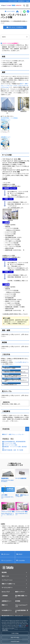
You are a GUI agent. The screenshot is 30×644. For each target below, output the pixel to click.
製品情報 (4, 572)
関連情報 (6, 429)
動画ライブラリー (20, 592)
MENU (4, 37)
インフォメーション (7, 580)
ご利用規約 (5, 596)
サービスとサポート (7, 588)
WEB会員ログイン (7, 610)
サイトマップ (19, 616)
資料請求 (20, 554)
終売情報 (18, 601)
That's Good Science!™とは (21, 606)
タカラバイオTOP (13, 1)
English (28, 1)
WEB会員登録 (21, 561)
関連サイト (5, 605)
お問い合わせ (6, 554)
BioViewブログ (6, 592)
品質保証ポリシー (7, 601)
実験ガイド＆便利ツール (8, 584)
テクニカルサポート (8, 561)
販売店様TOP (21, 1)
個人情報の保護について (21, 596)
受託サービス (5, 576)
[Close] (28, 620)
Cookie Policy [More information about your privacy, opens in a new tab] (5, 631)
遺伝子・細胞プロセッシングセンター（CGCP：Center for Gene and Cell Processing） (15, 85)
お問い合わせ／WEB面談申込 (16, 27)
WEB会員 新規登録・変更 (22, 611)
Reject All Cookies (15, 639)
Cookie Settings (15, 635)
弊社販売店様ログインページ (8, 617)
